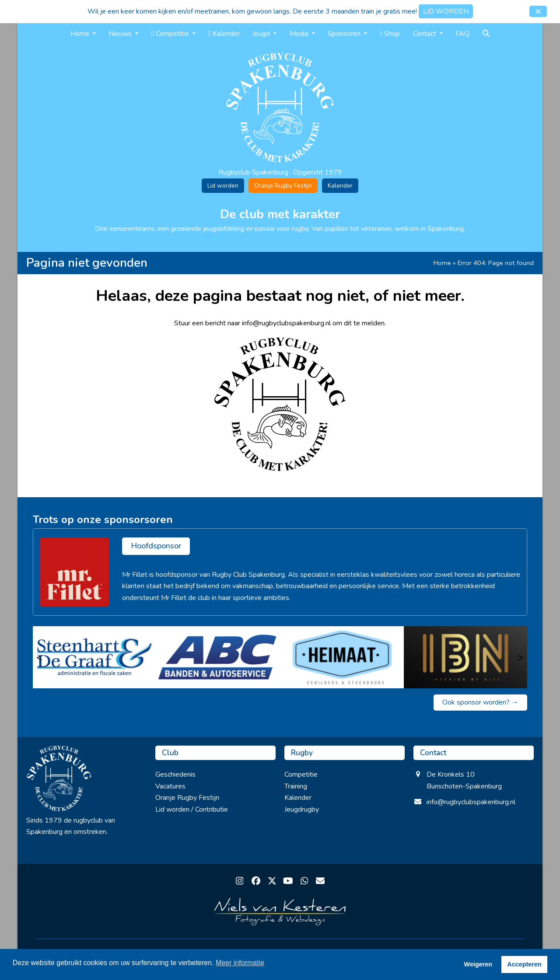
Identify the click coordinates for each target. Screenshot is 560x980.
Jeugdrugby (302, 809)
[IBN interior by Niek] (466, 657)
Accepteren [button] (524, 964)
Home (442, 263)
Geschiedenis (175, 774)
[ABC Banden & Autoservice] (219, 657)
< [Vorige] (39, 657)
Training (296, 786)
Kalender (340, 186)
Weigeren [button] (478, 964)
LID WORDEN (446, 11)
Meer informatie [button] (240, 963)
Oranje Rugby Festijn (283, 186)
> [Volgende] (521, 657)
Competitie (301, 774)
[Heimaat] (342, 657)
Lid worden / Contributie (192, 809)
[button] (538, 11)
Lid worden (223, 186)
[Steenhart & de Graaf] (95, 657)
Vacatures (170, 786)
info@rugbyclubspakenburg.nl (471, 802)
